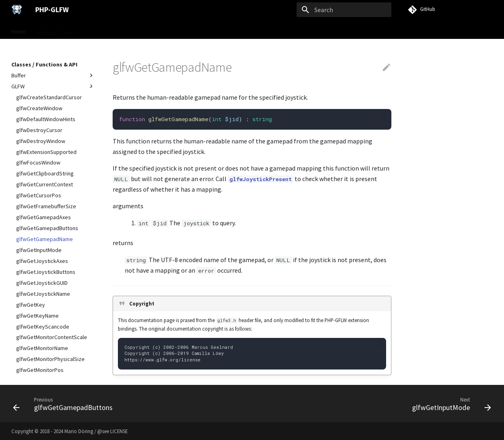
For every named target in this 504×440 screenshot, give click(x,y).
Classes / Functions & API (153, 30)
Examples (204, 30)
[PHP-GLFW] (17, 10)
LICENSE (119, 431)
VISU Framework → (249, 30)
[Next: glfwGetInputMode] (449, 404)
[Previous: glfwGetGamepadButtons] (65, 404)
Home (18, 30)
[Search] (344, 10)
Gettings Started (56, 30)
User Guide (99, 30)
